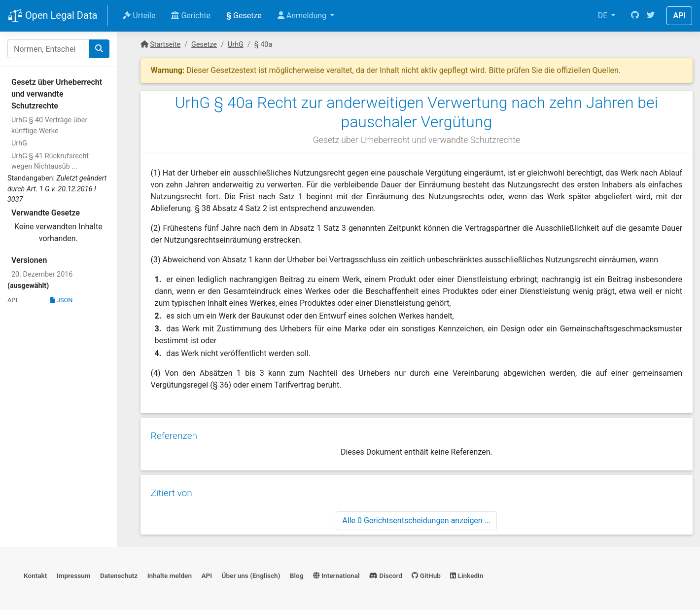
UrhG (19, 143)
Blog (297, 574)
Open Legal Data (52, 16)
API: (13, 300)
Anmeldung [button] (303, 16)
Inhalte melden (170, 574)
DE (604, 16)
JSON (62, 300)
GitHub (426, 574)
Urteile (139, 16)
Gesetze (244, 16)
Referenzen (174, 434)
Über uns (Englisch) (251, 574)
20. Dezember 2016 (42, 274)
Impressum (74, 574)
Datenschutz (119, 574)
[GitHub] (635, 16)
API (679, 16)
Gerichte (191, 16)
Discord (386, 574)
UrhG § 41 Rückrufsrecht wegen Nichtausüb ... (50, 161)
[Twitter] (651, 16)
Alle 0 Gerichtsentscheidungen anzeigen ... (416, 518)
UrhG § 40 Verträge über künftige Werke (49, 126)
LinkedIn (467, 574)
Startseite (165, 45)
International (336, 574)
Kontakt (35, 574)
